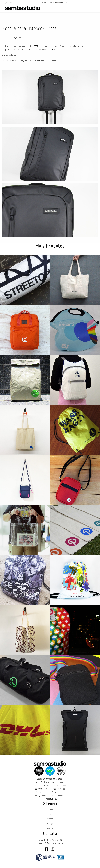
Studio (50, 810)
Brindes (50, 819)
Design (50, 824)
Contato (50, 828)
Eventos (50, 814)
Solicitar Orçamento (14, 38)
